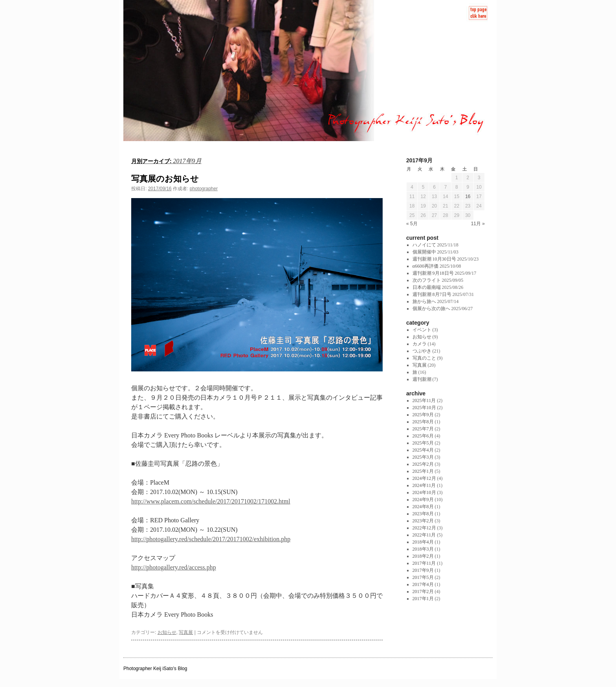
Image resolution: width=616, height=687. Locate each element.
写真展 (186, 632)
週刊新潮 (422, 379)
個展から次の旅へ (431, 309)
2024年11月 (424, 485)
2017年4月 (423, 584)
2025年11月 (424, 400)
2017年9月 (423, 570)
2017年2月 (423, 591)
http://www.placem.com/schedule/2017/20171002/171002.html (211, 501)
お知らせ (167, 632)
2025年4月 (423, 450)
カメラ (420, 344)
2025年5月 (423, 443)
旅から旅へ (424, 301)
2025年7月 (423, 429)
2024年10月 (424, 492)
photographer (204, 189)
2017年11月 (424, 563)
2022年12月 (424, 528)
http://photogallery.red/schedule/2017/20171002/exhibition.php (211, 539)
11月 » (478, 224)
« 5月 (412, 224)
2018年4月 (423, 542)
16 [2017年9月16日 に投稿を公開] (468, 197)
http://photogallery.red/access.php (174, 567)
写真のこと (424, 358)
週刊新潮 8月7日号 (432, 294)
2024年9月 (423, 500)
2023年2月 (423, 521)
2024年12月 (424, 478)
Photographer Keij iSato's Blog (155, 669)
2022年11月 (424, 535)
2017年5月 (423, 577)
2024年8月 (423, 507)
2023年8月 (423, 514)
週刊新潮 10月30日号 (434, 259)
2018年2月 (423, 556)
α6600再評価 (425, 266)
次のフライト (427, 280)
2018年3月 (423, 549)
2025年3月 (423, 457)
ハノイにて (424, 245)
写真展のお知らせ (165, 179)
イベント (422, 330)
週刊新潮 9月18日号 (433, 273)
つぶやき (422, 351)
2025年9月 (423, 415)
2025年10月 (424, 408)
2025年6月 (423, 436)
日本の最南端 (427, 287)
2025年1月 (423, 471)
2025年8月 (423, 422)
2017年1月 (423, 599)
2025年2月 (423, 464)
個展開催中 (424, 252)
